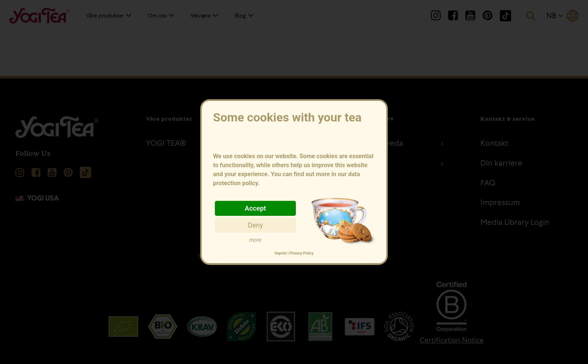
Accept (256, 208)
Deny (255, 225)
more (255, 240)
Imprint (281, 253)
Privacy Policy (301, 253)
